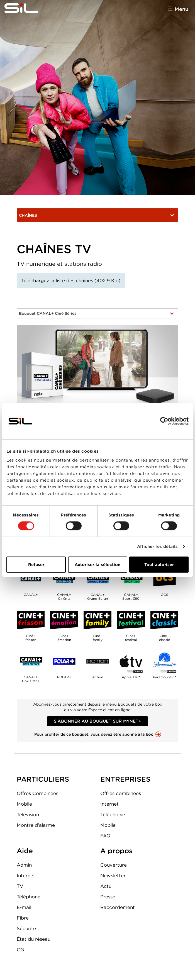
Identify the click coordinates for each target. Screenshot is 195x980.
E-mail (24, 907)
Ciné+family (97, 620)
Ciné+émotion (64, 620)
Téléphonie (113, 815)
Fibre (23, 918)
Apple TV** (131, 661)
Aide (25, 851)
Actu (106, 886)
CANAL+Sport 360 (131, 579)
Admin (24, 865)
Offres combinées (121, 793)
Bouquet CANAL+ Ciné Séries (97, 313)
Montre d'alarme (36, 825)
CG (20, 950)
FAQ (105, 836)
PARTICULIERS (43, 779)
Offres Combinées (37, 793)
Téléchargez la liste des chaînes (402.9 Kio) (71, 281)
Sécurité (26, 928)
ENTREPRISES (125, 779)
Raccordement (118, 907)
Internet (109, 804)
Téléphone (29, 897)
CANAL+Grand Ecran (97, 579)
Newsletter (113, 876)
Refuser (36, 564)
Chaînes (97, 215)
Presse (108, 897)
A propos (116, 851)
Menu (181, 9)
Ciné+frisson (31, 620)
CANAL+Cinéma (64, 579)
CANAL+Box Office (31, 661)
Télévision (28, 815)
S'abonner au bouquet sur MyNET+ (97, 721)
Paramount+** (164, 661)
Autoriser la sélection (97, 564)
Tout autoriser (159, 564)
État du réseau (34, 939)
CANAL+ (31, 579)
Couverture (114, 865)
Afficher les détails (158, 547)
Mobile (24, 804)
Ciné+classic (164, 620)
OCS (164, 579)
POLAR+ (64, 661)
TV (20, 886)
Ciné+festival (131, 620)
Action (97, 661)
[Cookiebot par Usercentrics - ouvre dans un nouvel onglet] (164, 421)
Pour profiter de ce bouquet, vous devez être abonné (94, 734)
